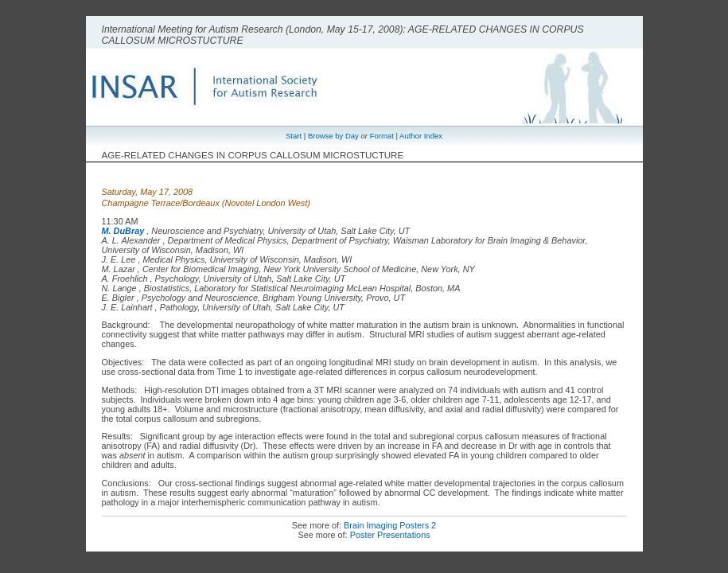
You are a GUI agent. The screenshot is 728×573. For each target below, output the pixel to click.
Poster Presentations (390, 535)
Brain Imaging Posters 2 (390, 525)
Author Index (421, 136)
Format (382, 136)
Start (294, 136)
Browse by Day (333, 136)
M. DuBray (123, 231)
